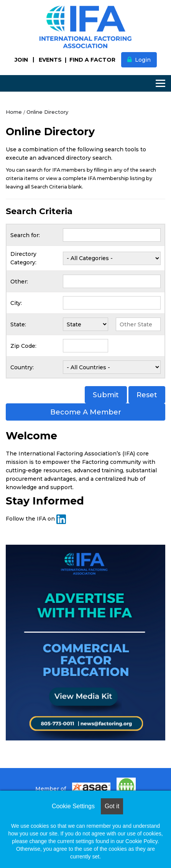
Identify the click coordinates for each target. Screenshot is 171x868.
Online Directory (47, 112)
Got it (112, 806)
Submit (106, 395)
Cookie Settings (73, 806)
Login (143, 60)
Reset (147, 395)
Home (14, 112)
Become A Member (86, 412)
